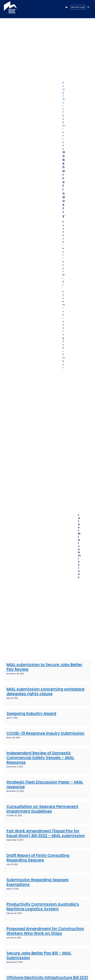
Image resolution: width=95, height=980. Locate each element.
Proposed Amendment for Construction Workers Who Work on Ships (45, 931)
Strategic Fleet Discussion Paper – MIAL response (45, 784)
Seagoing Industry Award (31, 714)
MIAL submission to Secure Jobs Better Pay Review (44, 667)
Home (64, 88)
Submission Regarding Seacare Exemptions (37, 882)
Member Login (78, 7)
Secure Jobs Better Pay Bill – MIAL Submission (39, 955)
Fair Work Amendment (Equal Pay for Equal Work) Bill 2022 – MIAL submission (46, 833)
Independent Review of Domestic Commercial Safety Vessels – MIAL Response (40, 758)
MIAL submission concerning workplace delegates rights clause (45, 691)
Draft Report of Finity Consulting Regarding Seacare (38, 858)
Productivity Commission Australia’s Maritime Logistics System (43, 907)
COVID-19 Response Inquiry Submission (45, 733)
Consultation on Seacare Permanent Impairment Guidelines (42, 809)
